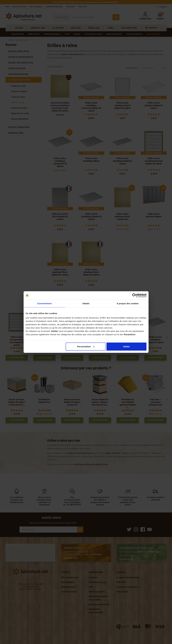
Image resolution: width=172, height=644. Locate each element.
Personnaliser (86, 346)
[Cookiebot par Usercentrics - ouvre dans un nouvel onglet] (134, 295)
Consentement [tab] (44, 303)
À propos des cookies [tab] (128, 303)
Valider (126, 346)
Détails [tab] (86, 303)
